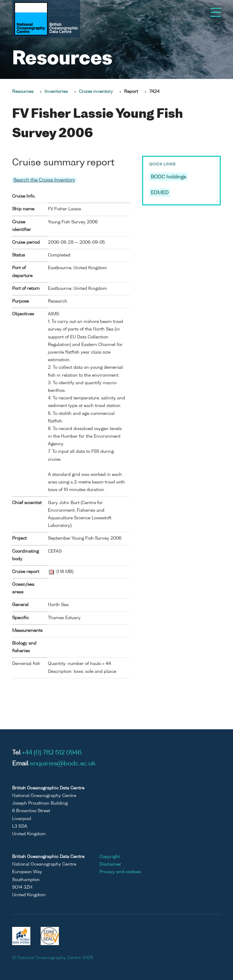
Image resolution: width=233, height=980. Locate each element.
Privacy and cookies (120, 872)
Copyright (110, 857)
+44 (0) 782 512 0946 (52, 753)
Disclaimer (110, 864)
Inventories (56, 92)
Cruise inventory (96, 92)
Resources (23, 92)
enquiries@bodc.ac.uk (63, 764)
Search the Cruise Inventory (44, 180)
